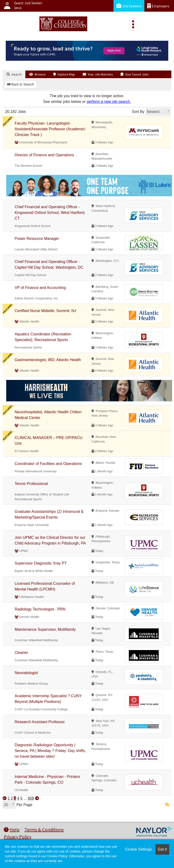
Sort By (138, 112)
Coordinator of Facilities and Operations (48, 464)
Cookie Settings (138, 849)
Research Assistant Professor (40, 722)
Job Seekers (129, 6)
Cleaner (21, 653)
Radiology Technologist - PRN (40, 609)
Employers (158, 6)
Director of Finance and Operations (44, 155)
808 (31, 798)
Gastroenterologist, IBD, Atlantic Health (48, 360)
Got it (162, 849)
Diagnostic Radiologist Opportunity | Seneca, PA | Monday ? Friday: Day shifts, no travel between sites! (50, 751)
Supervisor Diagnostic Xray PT (41, 563)
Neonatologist (26, 673)
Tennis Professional (31, 484)
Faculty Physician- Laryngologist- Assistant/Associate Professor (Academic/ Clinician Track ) (50, 129)
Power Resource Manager (37, 239)
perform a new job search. (109, 102)
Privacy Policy (18, 837)
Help (12, 830)
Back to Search (20, 84)
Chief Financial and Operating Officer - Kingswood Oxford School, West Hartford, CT (50, 213)
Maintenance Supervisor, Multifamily (45, 629)
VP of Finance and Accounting (40, 288)
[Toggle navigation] (133, 24)
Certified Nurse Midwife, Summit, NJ (45, 311)
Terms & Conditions (44, 830)
